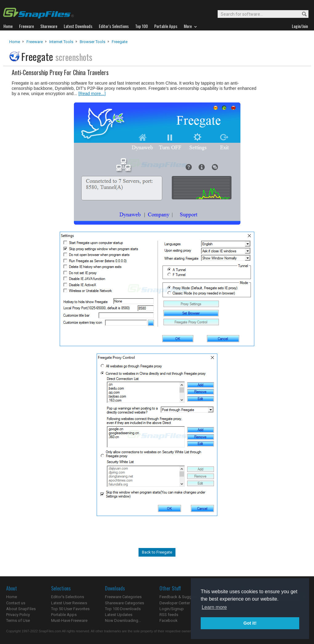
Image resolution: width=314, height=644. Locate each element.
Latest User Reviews (69, 603)
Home (15, 42)
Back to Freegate (157, 552)
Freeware (35, 42)
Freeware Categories (123, 597)
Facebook (169, 620)
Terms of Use (18, 620)
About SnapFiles (21, 609)
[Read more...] (92, 94)
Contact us (16, 603)
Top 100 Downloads (123, 609)
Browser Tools (93, 42)
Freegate (120, 42)
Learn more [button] (214, 607)
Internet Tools (61, 42)
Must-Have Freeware (69, 620)
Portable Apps (64, 615)
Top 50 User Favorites (70, 609)
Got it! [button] (250, 623)
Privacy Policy (18, 615)
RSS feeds (169, 615)
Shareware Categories (125, 603)
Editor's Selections (68, 597)
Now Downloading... (123, 620)
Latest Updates (119, 615)
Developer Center (175, 603)
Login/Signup (172, 609)
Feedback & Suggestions (182, 597)
